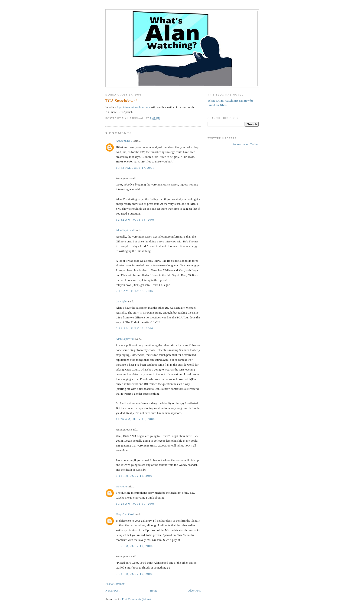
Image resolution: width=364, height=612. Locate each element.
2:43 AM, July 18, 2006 (134, 291)
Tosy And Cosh (125, 514)
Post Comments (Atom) (136, 599)
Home (154, 590)
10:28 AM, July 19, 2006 (135, 504)
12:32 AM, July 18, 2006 (135, 220)
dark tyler (122, 301)
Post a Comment (115, 584)
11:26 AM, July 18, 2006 (135, 419)
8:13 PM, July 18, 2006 (134, 476)
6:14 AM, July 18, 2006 (134, 328)
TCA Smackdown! (121, 101)
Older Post (194, 590)
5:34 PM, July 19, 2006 (134, 574)
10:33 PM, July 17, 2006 (135, 168)
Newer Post (112, 590)
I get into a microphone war (133, 107)
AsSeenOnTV (124, 141)
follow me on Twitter (246, 144)
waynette (121, 486)
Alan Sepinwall (125, 230)
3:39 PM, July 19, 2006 (134, 546)
